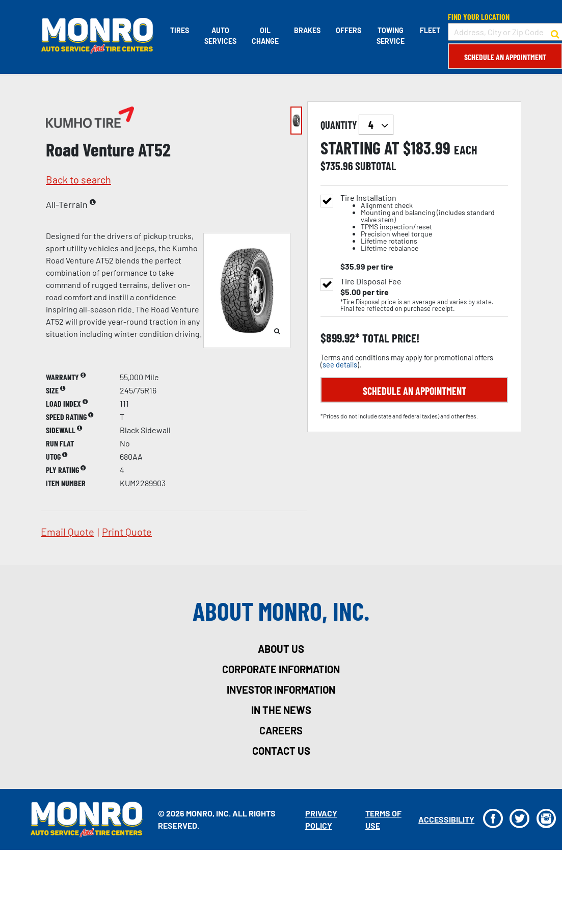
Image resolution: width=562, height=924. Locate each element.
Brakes (307, 30)
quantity (357, 125)
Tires (179, 30)
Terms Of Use (383, 819)
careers (281, 730)
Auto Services (220, 36)
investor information (281, 690)
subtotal (376, 166)
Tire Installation (424, 223)
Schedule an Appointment (505, 57)
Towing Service (390, 36)
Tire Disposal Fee (371, 281)
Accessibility (446, 819)
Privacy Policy (321, 819)
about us (281, 649)
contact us (281, 751)
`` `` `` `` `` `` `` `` (376, 125)
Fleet (430, 30)
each (466, 150)
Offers (348, 30)
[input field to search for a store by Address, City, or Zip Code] (505, 32)
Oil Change (265, 36)
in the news (281, 710)
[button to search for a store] (555, 32)
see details (340, 365)
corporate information (281, 669)
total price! (390, 338)
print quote (127, 532)
